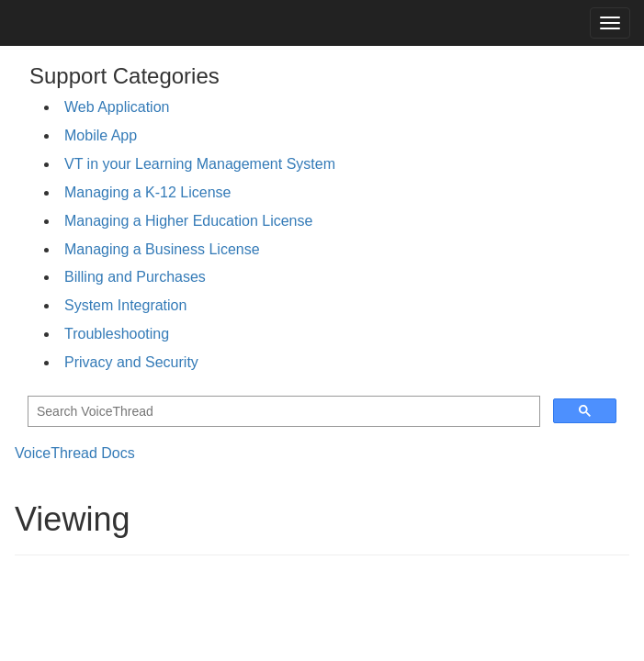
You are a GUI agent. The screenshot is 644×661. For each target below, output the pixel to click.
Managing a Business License (162, 249)
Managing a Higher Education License (188, 221)
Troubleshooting (117, 334)
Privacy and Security (131, 362)
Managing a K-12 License (147, 192)
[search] (282, 412)
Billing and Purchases (135, 277)
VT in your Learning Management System (200, 164)
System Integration (125, 305)
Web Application (117, 107)
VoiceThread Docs (75, 453)
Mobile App (101, 135)
